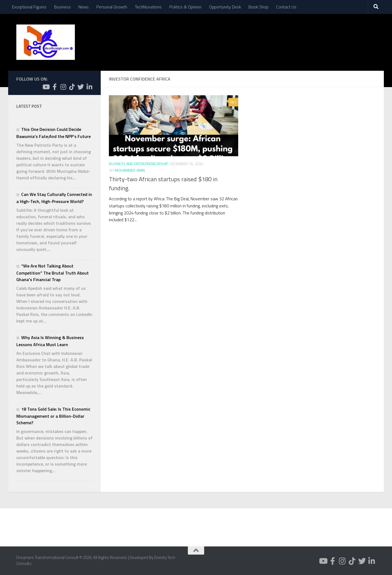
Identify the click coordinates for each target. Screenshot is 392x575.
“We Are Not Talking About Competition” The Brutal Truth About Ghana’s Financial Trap (53, 273)
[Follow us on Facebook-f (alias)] (54, 87)
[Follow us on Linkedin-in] (89, 87)
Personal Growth (112, 7)
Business (62, 7)
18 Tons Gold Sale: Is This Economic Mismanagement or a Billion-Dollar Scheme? (53, 416)
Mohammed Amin (130, 170)
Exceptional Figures (29, 7)
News (84, 7)
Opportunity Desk (225, 7)
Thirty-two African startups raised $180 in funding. (163, 184)
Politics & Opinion (185, 7)
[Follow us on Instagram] (63, 87)
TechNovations (148, 7)
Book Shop (258, 7)
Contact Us (286, 7)
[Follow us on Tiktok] (72, 87)
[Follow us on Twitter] (81, 87)
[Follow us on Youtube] (46, 87)
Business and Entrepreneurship (139, 164)
